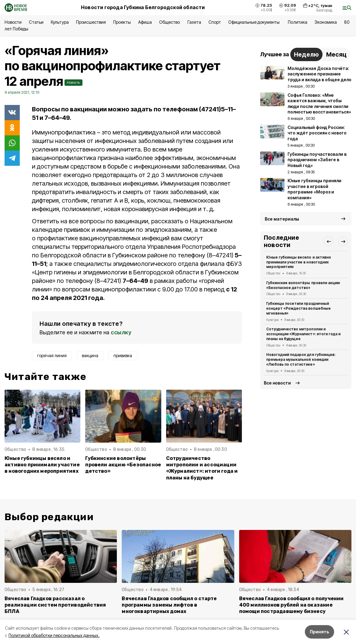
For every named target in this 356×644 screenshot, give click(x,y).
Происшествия (91, 22)
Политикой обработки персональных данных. (54, 635)
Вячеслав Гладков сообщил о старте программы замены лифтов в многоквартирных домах (169, 605)
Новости (13, 22)
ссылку (121, 332)
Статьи (36, 22)
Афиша (145, 22)
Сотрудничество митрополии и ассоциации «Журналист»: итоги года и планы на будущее (202, 468)
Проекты (122, 22)
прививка (123, 355)
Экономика (326, 22)
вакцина (90, 355)
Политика (297, 22)
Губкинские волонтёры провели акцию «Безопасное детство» (123, 465)
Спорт (215, 22)
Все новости (277, 383)
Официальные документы (255, 22)
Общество (169, 22)
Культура (60, 22)
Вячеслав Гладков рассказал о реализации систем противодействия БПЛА (55, 605)
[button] (329, 241)
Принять (319, 632)
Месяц (336, 54)
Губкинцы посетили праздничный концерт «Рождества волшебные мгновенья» (298, 308)
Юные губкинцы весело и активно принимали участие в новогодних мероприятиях (42, 465)
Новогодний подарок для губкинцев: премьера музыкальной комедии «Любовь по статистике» (301, 359)
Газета (194, 22)
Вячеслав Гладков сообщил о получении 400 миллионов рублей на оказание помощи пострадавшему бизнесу (291, 605)
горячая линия (52, 355)
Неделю (306, 54)
